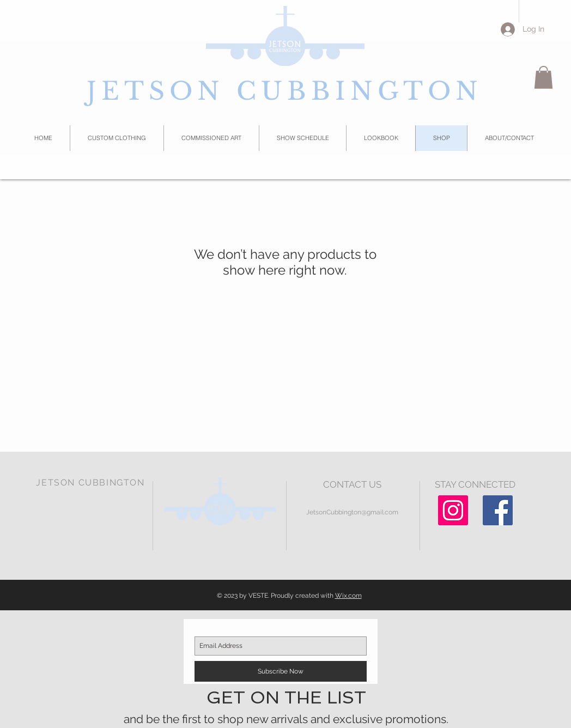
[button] (543, 77)
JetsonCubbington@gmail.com (352, 512)
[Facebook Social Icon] (498, 510)
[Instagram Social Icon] (453, 510)
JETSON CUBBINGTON (285, 91)
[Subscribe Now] (281, 671)
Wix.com (348, 596)
